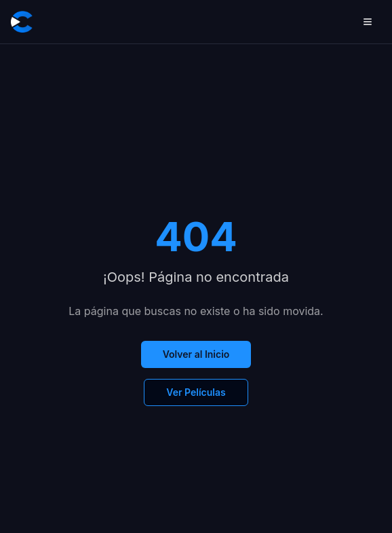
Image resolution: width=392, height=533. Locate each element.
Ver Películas (196, 392)
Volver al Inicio (196, 354)
